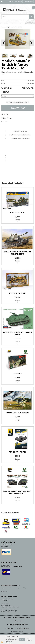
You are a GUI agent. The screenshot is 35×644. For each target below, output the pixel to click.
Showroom (18, 621)
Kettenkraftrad (17, 293)
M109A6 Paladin (18, 213)
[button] (31, 43)
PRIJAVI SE (4, 591)
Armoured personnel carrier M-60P (17, 333)
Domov (3, 27)
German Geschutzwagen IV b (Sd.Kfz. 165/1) (17, 253)
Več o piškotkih (30, 640)
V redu (22, 640)
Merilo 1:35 (19, 27)
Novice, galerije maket (23, 617)
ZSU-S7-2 (18, 374)
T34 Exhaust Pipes (17, 452)
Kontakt (10, 628)
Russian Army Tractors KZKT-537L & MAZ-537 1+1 (18, 492)
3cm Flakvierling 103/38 (18, 413)
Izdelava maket (18, 632)
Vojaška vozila (11, 27)
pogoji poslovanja (23, 628)
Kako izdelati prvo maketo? (18, 625)
